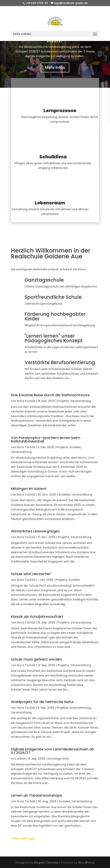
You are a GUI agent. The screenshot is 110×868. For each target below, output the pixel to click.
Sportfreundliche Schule (53, 297)
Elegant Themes (46, 863)
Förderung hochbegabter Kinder (55, 316)
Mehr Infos (55, 67)
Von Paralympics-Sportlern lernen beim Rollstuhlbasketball (46, 439)
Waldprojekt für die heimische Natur (42, 702)
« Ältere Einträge (23, 839)
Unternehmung (80, 708)
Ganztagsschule (44, 280)
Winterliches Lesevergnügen (35, 531)
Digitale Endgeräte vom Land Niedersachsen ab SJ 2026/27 (52, 751)
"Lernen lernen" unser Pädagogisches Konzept (54, 338)
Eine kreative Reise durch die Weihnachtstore (50, 395)
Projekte (63, 401)
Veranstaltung (81, 401)
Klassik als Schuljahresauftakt (37, 617)
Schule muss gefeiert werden (36, 659)
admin (21, 759)
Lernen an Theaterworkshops (36, 795)
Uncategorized (58, 759)
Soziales (75, 447)
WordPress (86, 863)
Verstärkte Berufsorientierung (60, 362)
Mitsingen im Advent (29, 489)
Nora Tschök (26, 401)
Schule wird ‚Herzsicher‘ (31, 574)
